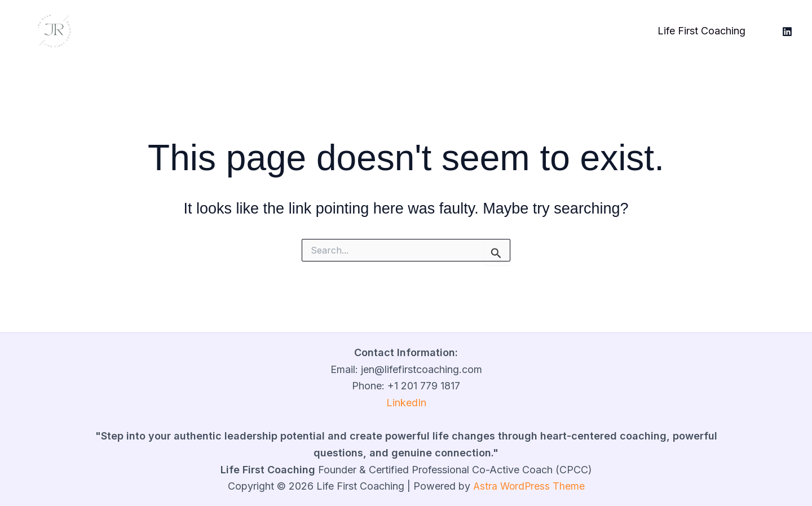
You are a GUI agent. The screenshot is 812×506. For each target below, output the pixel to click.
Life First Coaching (703, 31)
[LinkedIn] (787, 32)
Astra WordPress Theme (529, 486)
